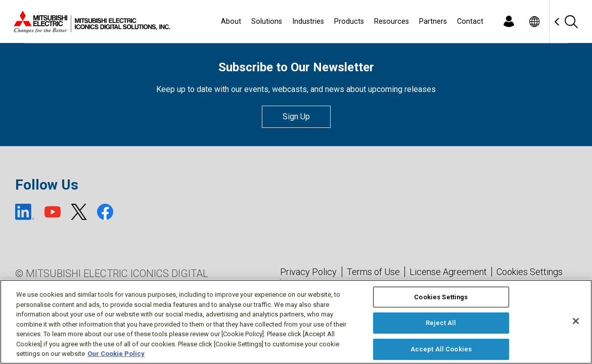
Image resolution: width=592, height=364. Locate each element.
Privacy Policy (308, 272)
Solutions (267, 21)
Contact (470, 21)
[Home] (90, 22)
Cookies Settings (530, 272)
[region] (296, 322)
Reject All (441, 323)
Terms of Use (373, 272)
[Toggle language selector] (534, 21)
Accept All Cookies (441, 349)
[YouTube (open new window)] (53, 212)
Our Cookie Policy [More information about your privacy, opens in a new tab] (116, 354)
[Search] (571, 21)
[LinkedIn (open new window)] (25, 212)
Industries (308, 21)
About (231, 21)
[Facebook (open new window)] (105, 212)
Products (349, 21)
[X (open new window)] (79, 212)
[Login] (509, 21)
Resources (392, 21)
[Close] (576, 321)
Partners (433, 21)
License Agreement (448, 272)
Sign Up (296, 117)
